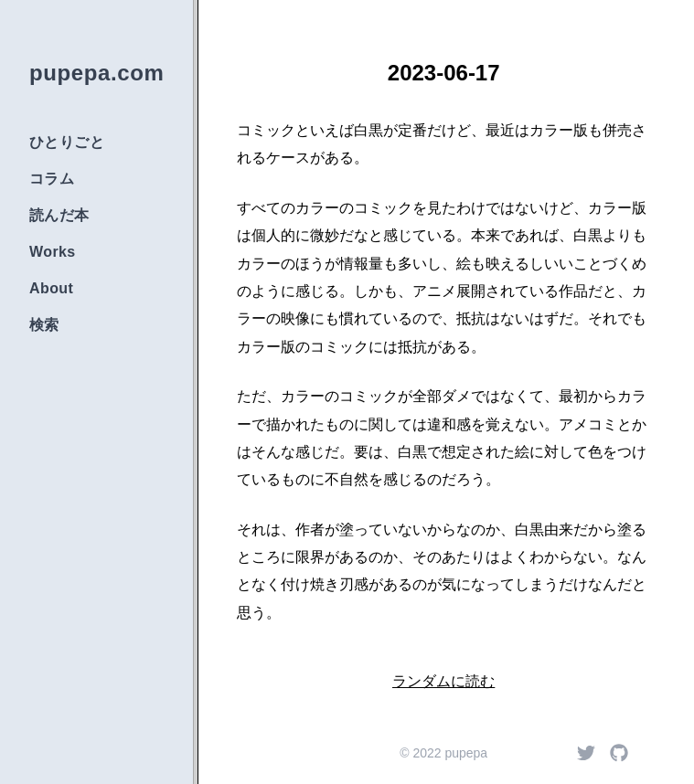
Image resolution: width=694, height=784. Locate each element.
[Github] (619, 753)
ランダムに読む (443, 681)
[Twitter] (586, 753)
